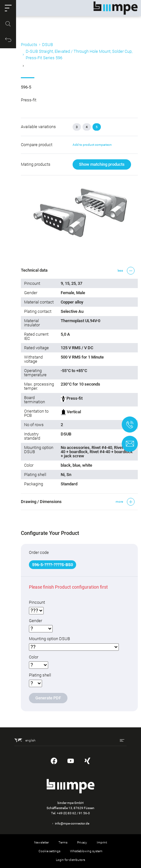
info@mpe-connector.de (72, 823)
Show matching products (102, 164)
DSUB (48, 45)
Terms (63, 842)
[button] (8, 8)
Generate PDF (48, 698)
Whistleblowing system (86, 851)
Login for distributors (70, 860)
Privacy (82, 842)
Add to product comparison (92, 145)
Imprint (102, 842)
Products (29, 45)
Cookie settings (49, 851)
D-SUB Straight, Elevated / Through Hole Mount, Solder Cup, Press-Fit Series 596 (79, 55)
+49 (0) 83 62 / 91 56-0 (73, 813)
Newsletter (41, 842)
